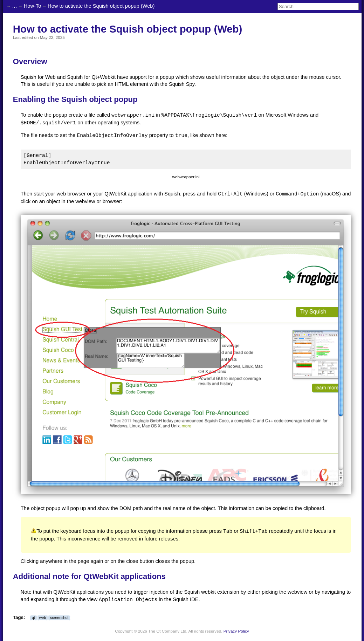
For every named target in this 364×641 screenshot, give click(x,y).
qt (33, 617)
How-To (33, 6)
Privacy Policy (236, 631)
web (43, 617)
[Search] (318, 6)
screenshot (59, 617)
